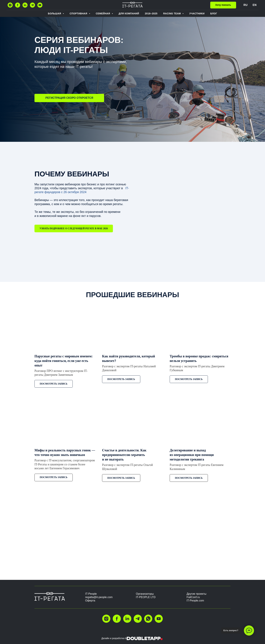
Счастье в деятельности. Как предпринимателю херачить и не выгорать (124, 455)
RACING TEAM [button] (172, 14)
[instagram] (10, 5)
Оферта (90, 601)
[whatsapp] (148, 619)
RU (246, 5)
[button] (223, 5)
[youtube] (40, 5)
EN (255, 5)
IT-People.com (195, 601)
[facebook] (18, 5)
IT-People (91, 594)
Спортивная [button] (79, 14)
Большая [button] (55, 14)
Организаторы (145, 594)
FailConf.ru (193, 597)
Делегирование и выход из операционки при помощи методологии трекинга (192, 455)
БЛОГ (214, 14)
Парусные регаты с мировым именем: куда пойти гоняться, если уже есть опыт (64, 361)
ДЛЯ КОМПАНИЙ (129, 14)
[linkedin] (25, 5)
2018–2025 (151, 14)
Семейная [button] (103, 14)
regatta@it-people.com (99, 597)
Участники (197, 14)
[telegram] (32, 5)
